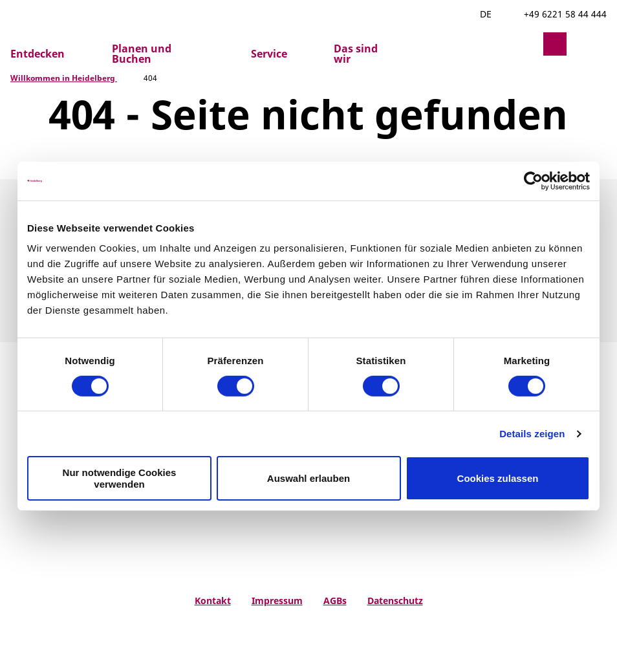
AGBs (335, 601)
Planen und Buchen (142, 54)
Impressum (277, 601)
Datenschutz (395, 601)
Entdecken (38, 54)
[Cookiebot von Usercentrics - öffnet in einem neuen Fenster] (533, 180)
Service (269, 54)
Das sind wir (356, 54)
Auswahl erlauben (308, 478)
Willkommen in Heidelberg (64, 78)
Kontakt (213, 601)
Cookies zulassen (498, 478)
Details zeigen (532, 434)
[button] (524, 44)
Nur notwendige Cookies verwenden (120, 478)
